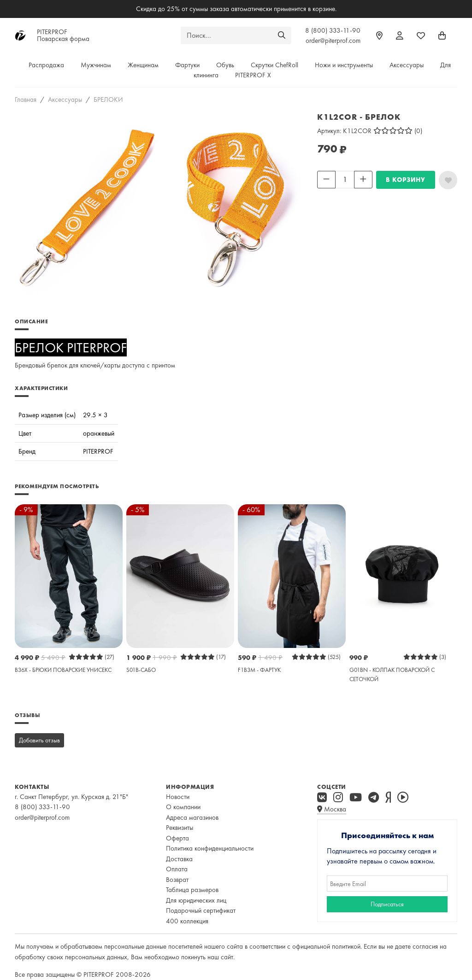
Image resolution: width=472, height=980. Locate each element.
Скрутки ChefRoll (274, 65)
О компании (183, 807)
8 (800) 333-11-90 (333, 30)
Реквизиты (180, 828)
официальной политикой (326, 946)
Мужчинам (96, 65)
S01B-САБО (141, 670)
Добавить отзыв (39, 740)
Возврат (177, 880)
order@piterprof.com (333, 41)
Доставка (179, 859)
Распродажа (46, 65)
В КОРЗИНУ (406, 180)
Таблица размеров (192, 890)
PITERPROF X (253, 75)
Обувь (225, 65)
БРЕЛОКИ (108, 99)
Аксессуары (407, 65)
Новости (178, 797)
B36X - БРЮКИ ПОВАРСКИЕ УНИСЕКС (63, 670)
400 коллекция (187, 921)
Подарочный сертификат (201, 910)
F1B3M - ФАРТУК (259, 670)
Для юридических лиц (196, 900)
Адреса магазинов (192, 817)
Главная (26, 99)
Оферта (177, 838)
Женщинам (143, 65)
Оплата (177, 869)
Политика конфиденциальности (210, 848)
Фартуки (187, 65)
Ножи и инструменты (344, 65)
